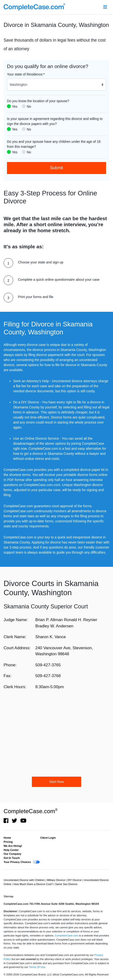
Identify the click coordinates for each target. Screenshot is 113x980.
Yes (15, 106)
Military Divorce (56, 880)
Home (7, 838)
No (29, 106)
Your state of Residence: (26, 74)
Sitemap (8, 896)
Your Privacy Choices (17, 862)
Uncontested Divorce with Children (25, 880)
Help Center (11, 850)
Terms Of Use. (37, 967)
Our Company (12, 854)
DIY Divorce (75, 880)
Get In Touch (12, 858)
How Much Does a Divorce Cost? (34, 884)
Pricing (8, 842)
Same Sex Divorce (66, 884)
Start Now (56, 782)
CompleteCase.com (31, 811)
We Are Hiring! (13, 846)
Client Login (48, 838)
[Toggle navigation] (105, 7)
